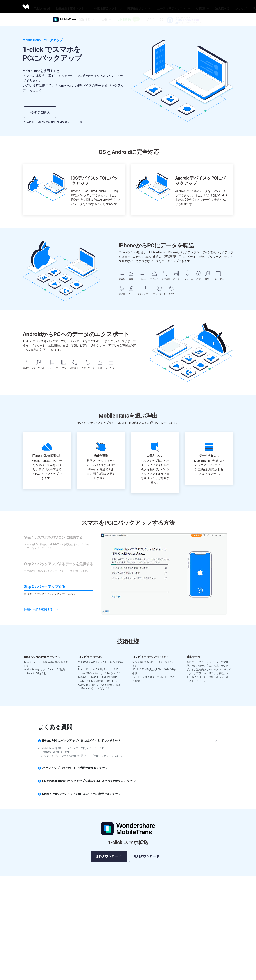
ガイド (151, 19)
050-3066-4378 (188, 20)
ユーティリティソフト (168, 6)
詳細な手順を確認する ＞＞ (42, 609)
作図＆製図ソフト (113, 6)
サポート (237, 6)
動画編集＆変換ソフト (82, 6)
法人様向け (208, 6)
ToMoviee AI (56, 6)
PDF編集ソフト (139, 6)
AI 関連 (193, 6)
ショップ (223, 6)
